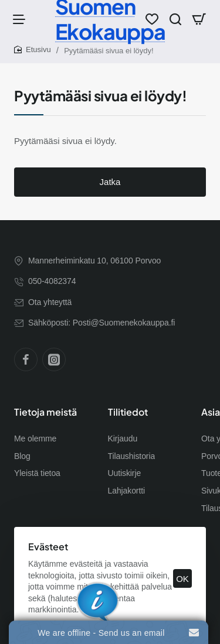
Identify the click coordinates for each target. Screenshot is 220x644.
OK (182, 579)
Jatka (110, 182)
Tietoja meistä (45, 412)
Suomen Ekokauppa (110, 19)
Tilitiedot (128, 412)
